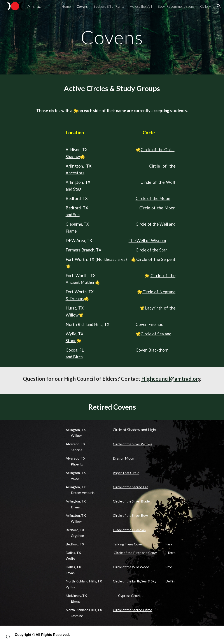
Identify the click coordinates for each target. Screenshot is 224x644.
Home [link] (66, 6)
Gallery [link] (206, 6)
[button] (219, 6)
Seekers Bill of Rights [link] (109, 6)
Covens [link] (82, 6)
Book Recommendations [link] (176, 6)
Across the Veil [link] (141, 6)
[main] (112, 37)
